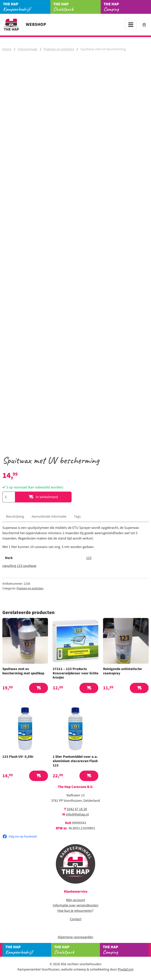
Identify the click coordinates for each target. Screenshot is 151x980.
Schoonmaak (28, 49)
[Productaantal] (9, 497)
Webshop (24, 24)
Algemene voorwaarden (75, 937)
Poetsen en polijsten (59, 49)
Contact (76, 919)
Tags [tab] (77, 517)
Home (7, 49)
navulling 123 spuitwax (19, 566)
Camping (127, 7)
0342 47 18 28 (77, 809)
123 (89, 558)
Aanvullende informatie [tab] (49, 517)
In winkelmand (43, 497)
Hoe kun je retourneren (75, 911)
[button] (39, 688)
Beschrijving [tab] (15, 517)
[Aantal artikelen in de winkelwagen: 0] (144, 25)
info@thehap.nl (77, 814)
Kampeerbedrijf (27, 7)
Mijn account (75, 900)
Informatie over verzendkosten (75, 905)
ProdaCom (126, 969)
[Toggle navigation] (131, 25)
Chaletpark (77, 7)
